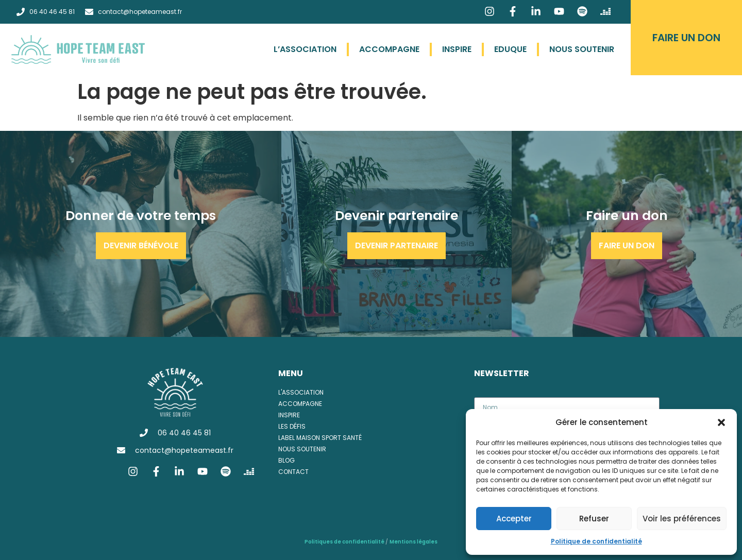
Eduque (510, 49)
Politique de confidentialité (596, 541)
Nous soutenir (582, 49)
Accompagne (389, 49)
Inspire (457, 49)
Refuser (594, 519)
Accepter (514, 519)
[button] (721, 422)
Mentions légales (414, 542)
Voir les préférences (682, 519)
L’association (305, 49)
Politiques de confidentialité (345, 542)
